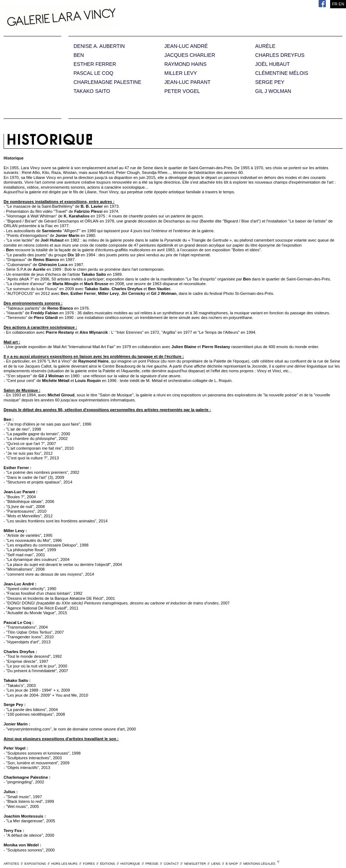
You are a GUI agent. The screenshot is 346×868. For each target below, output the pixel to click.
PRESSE (152, 864)
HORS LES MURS (64, 864)
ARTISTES (11, 864)
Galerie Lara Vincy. (97, 18)
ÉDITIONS (108, 864)
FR (335, 4)
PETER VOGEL (182, 91)
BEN (79, 55)
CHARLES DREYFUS (280, 55)
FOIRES (89, 864)
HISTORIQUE (130, 864)
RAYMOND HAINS (185, 64)
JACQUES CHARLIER (190, 55)
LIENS (216, 864)
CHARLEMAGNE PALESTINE (107, 82)
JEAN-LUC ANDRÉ (186, 46)
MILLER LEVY (181, 73)
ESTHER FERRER (95, 64)
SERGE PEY (270, 82)
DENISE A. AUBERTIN (99, 46)
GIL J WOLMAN (273, 91)
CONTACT (171, 864)
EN (341, 4)
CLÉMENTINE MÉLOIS (282, 73)
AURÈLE (265, 46)
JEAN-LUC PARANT (187, 82)
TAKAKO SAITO (92, 91)
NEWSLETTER (195, 864)
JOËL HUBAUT (272, 64)
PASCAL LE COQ (93, 73)
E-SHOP (232, 864)
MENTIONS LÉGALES (259, 864)
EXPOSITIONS (35, 864)
